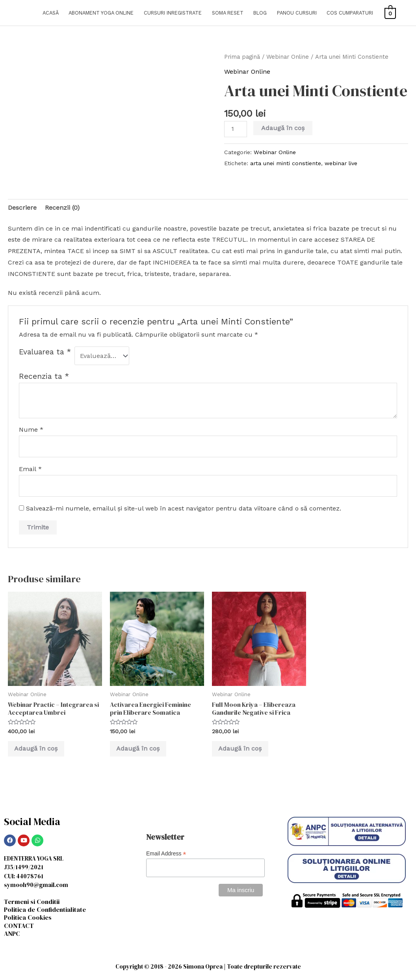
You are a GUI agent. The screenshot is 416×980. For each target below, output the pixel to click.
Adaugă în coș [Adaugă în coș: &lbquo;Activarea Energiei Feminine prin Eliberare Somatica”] (139, 749)
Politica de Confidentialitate (47, 910)
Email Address (166, 854)
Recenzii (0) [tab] (62, 208)
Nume (31, 429)
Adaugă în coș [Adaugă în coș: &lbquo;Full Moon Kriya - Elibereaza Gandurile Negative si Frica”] (241, 749)
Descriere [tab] (22, 208)
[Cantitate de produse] (236, 129)
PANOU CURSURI (297, 13)
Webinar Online (288, 57)
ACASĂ (51, 13)
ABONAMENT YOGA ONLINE (101, 13)
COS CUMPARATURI (350, 13)
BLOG (260, 13)
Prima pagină (242, 57)
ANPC (12, 934)
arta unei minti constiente (286, 163)
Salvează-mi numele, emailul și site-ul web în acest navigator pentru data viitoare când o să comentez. (184, 508)
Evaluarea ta (45, 352)
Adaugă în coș (283, 128)
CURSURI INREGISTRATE (173, 13)
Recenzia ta (44, 376)
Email (30, 469)
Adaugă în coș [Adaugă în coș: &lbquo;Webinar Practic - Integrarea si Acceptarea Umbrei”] (37, 749)
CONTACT (19, 926)
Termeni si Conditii (33, 902)
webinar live (341, 163)
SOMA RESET (228, 13)
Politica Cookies (29, 918)
